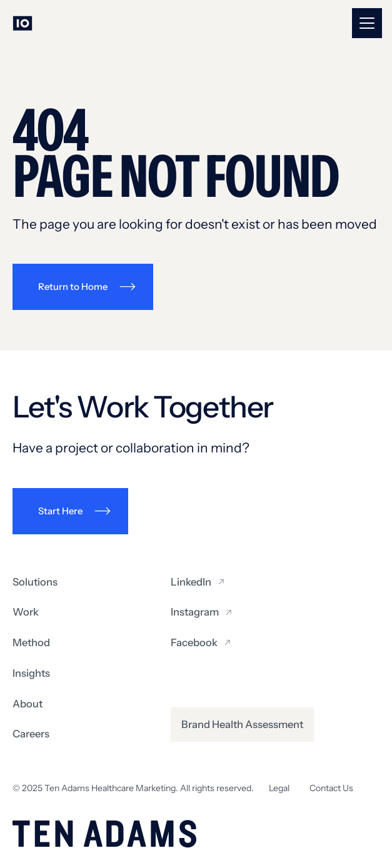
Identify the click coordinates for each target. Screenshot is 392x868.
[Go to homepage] (23, 23)
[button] (367, 23)
